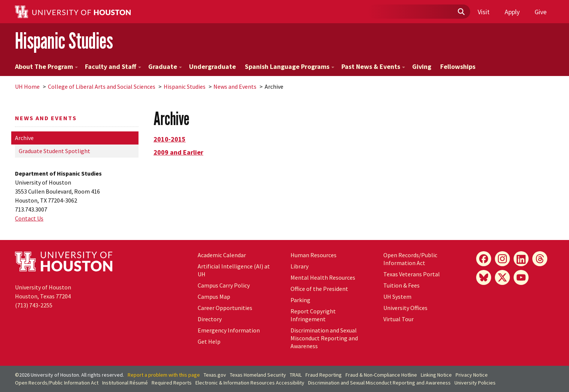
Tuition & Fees (401, 285)
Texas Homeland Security (258, 375)
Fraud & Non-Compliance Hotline (381, 375)
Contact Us (29, 218)
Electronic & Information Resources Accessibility (250, 383)
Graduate (165, 66)
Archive (24, 138)
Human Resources (314, 255)
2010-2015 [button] (170, 139)
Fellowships (458, 66)
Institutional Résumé (125, 383)
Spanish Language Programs (290, 66)
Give (541, 12)
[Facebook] (484, 259)
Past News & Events (373, 66)
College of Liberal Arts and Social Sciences (102, 86)
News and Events (235, 86)
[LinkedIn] (521, 259)
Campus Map (214, 297)
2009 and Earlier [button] (178, 152)
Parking (300, 300)
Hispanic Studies (64, 41)
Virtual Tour (398, 319)
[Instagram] (502, 259)
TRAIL (296, 375)
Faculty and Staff (113, 66)
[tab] (354, 139)
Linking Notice (436, 375)
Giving (422, 66)
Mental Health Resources (323, 277)
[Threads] (540, 259)
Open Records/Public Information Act (410, 259)
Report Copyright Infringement (313, 315)
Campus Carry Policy (224, 285)
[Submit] (461, 12)
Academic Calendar (222, 255)
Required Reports (172, 383)
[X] (502, 277)
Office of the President (319, 289)
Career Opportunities (225, 308)
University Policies (475, 383)
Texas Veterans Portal (412, 274)
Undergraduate (212, 66)
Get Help (209, 341)
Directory (210, 319)
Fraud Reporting (324, 375)
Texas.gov (215, 375)
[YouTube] (521, 277)
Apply (512, 12)
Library (299, 266)
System (397, 297)
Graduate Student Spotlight (54, 151)
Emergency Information (229, 330)
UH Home (27, 86)
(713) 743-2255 (34, 305)
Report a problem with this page (164, 375)
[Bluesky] (484, 277)
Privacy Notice (472, 375)
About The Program (46, 66)
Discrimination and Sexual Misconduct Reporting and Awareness (324, 338)
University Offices (405, 308)
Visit (484, 12)
